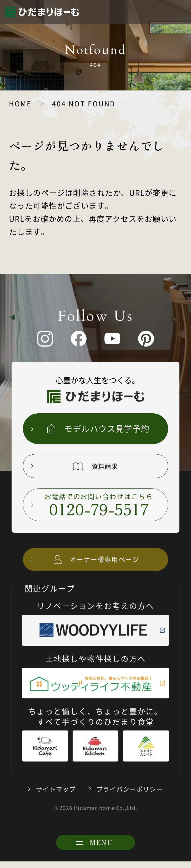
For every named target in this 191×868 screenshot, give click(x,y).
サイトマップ (56, 796)
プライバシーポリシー (130, 796)
